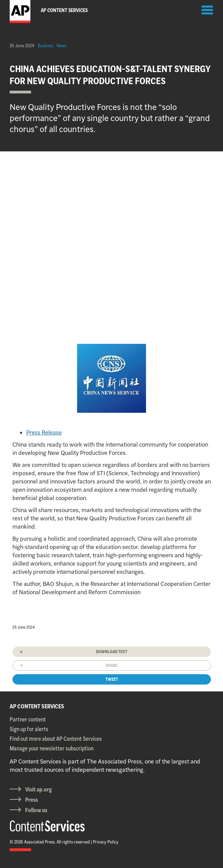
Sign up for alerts (29, 729)
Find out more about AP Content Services (56, 739)
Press (32, 800)
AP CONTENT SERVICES (37, 706)
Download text (112, 652)
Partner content (28, 719)
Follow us (36, 810)
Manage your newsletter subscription (52, 748)
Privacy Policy (106, 842)
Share (111, 665)
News (61, 46)
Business (45, 46)
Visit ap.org (38, 789)
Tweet (112, 679)
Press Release (44, 432)
